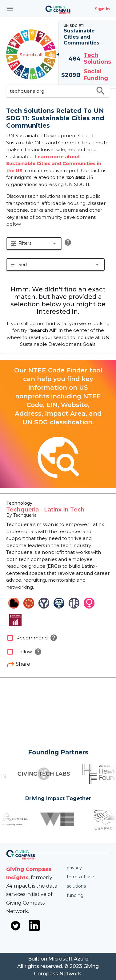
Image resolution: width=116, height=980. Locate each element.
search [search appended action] (101, 91)
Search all (31, 55)
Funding (75, 895)
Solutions (76, 886)
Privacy (74, 868)
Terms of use (80, 877)
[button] (34, 244)
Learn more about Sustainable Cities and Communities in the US (54, 163)
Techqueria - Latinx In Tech (45, 510)
